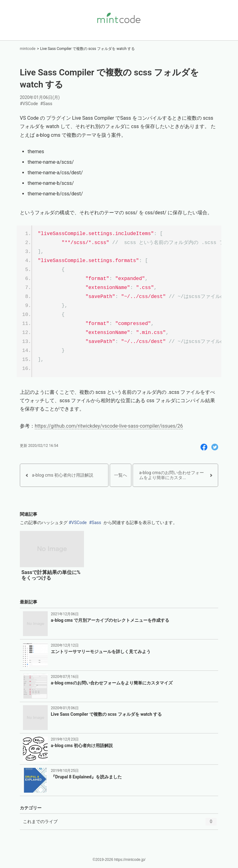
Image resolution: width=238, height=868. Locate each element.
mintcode (28, 49)
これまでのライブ (120, 824)
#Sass (46, 104)
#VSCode (29, 104)
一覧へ (121, 475)
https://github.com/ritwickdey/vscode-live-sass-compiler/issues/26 (109, 426)
